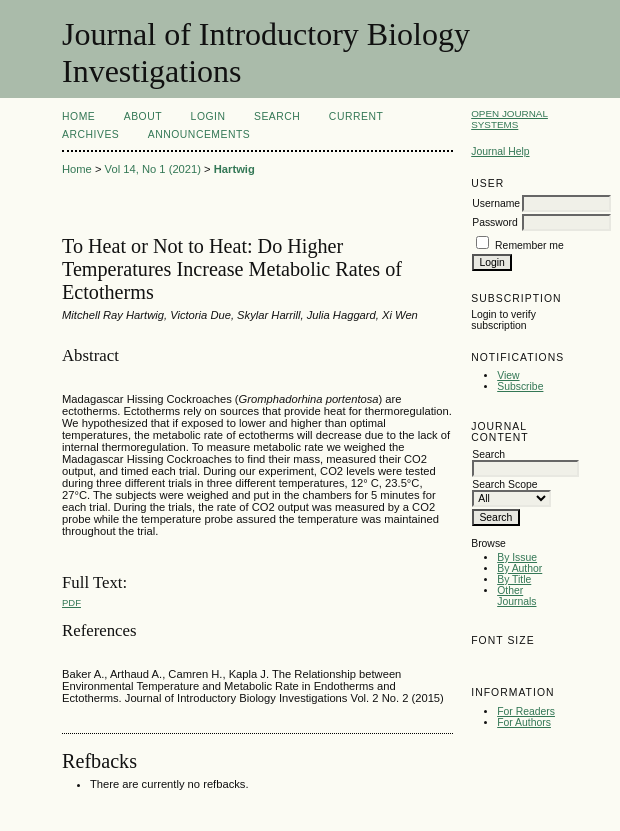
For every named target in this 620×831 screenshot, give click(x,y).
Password (495, 222)
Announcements (199, 134)
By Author (519, 568)
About (143, 116)
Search (277, 116)
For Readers (526, 711)
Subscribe (520, 386)
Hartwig (234, 169)
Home (78, 116)
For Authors (524, 722)
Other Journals (516, 596)
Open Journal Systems (509, 119)
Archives (90, 134)
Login (208, 116)
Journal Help (500, 151)
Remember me (529, 245)
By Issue (517, 557)
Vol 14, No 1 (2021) (153, 169)
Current (356, 116)
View (508, 375)
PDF (71, 602)
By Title (514, 579)
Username (496, 203)
